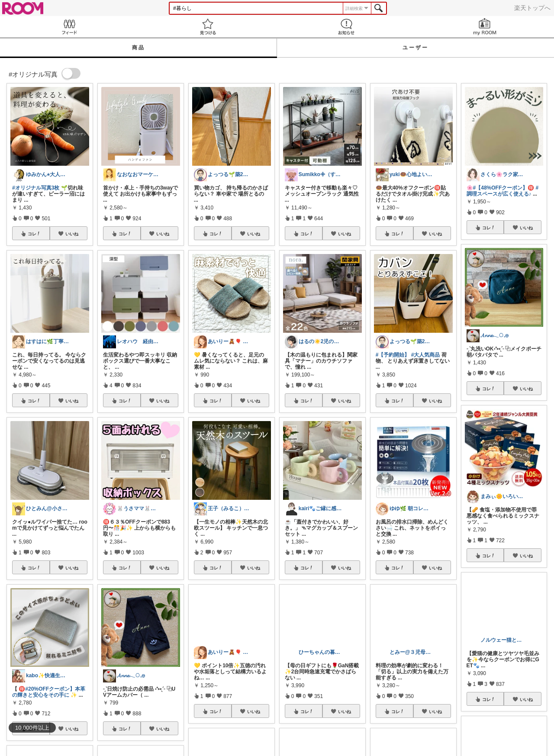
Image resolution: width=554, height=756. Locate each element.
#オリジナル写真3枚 (36, 188)
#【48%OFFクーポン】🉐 (504, 188)
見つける (208, 27)
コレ (34, 234)
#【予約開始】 (393, 355)
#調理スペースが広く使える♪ (503, 191)
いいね (72, 234)
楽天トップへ (532, 8)
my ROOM (485, 27)
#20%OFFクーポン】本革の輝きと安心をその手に (49, 692)
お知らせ (346, 27)
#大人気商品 (426, 355)
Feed (69, 27)
